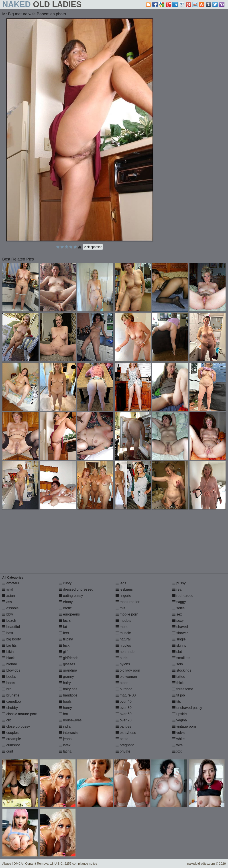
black (8, 658)
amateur (11, 583)
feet (64, 633)
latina (65, 751)
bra (7, 689)
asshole (10, 608)
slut (177, 652)
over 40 (124, 701)
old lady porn (128, 670)
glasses (67, 664)
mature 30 (126, 695)
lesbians (124, 589)
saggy (179, 602)
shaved (180, 627)
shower (180, 633)
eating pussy (71, 596)
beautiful (11, 627)
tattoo (179, 677)
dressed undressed (76, 589)
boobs (9, 677)
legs (121, 583)
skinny (179, 645)
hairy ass (68, 689)
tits (177, 701)
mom (122, 627)
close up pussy (16, 726)
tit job (179, 695)
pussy (179, 583)
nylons (123, 664)
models (123, 621)
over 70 (124, 720)
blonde (10, 664)
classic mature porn (20, 714)
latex (65, 745)
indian (66, 726)
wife (178, 745)
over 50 (124, 708)
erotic (65, 608)
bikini (8, 652)
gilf (63, 652)
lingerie (123, 596)
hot (64, 714)
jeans (65, 739)
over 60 (124, 714)
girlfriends (69, 658)
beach (9, 621)
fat (63, 627)
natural (123, 639)
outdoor (124, 689)
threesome (183, 689)
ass (7, 602)
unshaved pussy (187, 708)
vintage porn (184, 726)
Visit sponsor (93, 247)
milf (120, 608)
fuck (64, 645)
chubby (10, 708)
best (8, 633)
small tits (181, 658)
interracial (69, 733)
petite (122, 739)
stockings (182, 670)
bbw (8, 614)
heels (65, 701)
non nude (125, 652)
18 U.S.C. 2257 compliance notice (74, 864)
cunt (8, 751)
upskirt (180, 714)
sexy (178, 621)
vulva (179, 733)
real (177, 589)
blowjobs (11, 670)
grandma (68, 670)
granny (66, 677)
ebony (66, 602)
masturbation (128, 602)
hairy (65, 683)
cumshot (11, 745)
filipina (66, 639)
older (122, 683)
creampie (12, 739)
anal (8, 589)
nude (122, 658)
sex (177, 614)
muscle (123, 633)
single (179, 639)
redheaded (183, 596)
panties (123, 726)
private (123, 751)
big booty (11, 639)
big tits (9, 645)
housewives (70, 720)
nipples (123, 645)
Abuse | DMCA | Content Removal (26, 864)
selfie (179, 608)
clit (6, 720)
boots (9, 683)
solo (178, 664)
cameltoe (11, 701)
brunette (11, 695)
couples (10, 733)
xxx (177, 751)
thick (178, 683)
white (179, 739)
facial (65, 621)
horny (65, 708)
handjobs (68, 695)
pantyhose (126, 733)
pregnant (125, 745)
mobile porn (127, 614)
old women (126, 677)
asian (9, 596)
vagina (180, 720)
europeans (69, 614)
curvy (65, 583)
